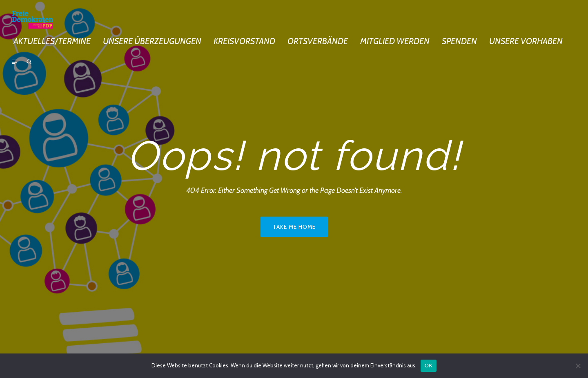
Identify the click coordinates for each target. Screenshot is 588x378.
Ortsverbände (318, 41)
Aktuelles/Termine (52, 41)
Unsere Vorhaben (526, 41)
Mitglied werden (395, 41)
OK (429, 366)
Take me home (294, 227)
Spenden (459, 41)
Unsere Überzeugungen (152, 41)
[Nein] (578, 366)
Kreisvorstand (244, 41)
